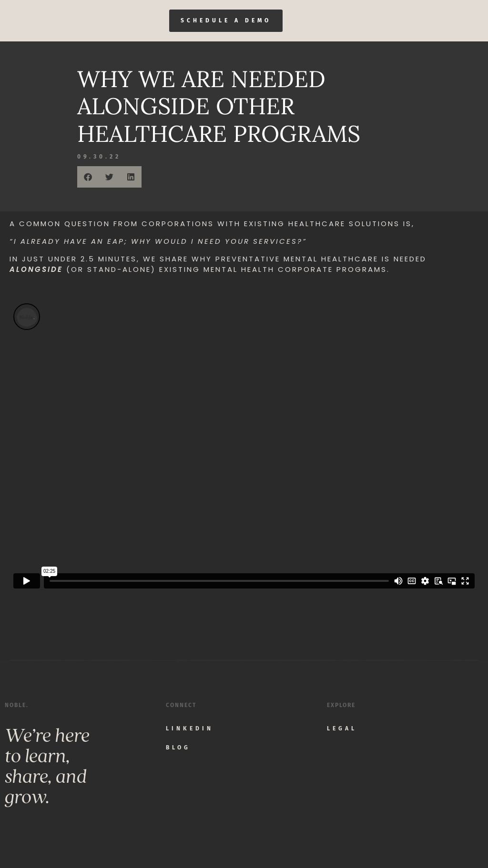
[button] (88, 177)
